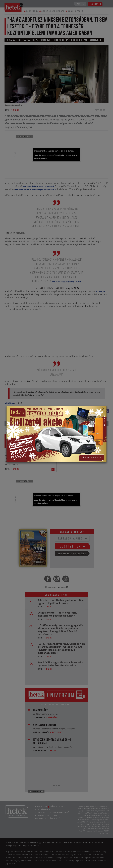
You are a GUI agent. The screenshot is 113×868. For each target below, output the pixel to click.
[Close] (103, 409)
